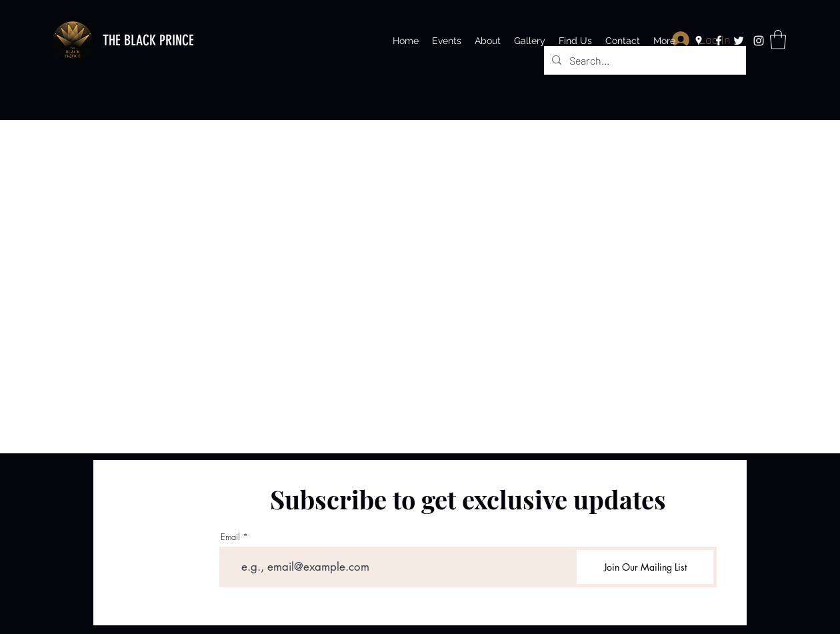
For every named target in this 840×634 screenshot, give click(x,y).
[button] (778, 40)
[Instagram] (759, 41)
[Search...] (644, 61)
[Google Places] (699, 41)
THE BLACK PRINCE (148, 40)
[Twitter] (739, 41)
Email (230, 537)
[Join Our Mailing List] (645, 567)
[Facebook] (719, 41)
